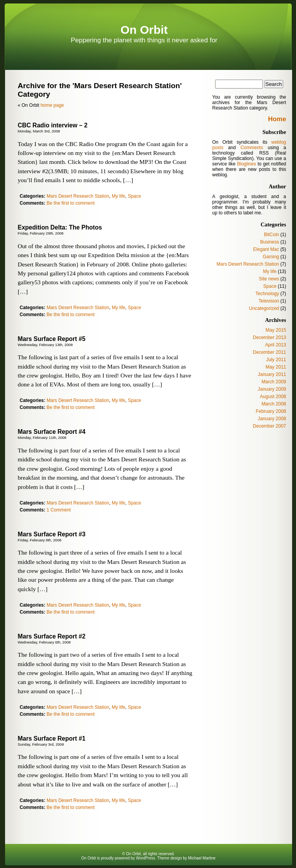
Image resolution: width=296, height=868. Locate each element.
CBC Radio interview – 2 (53, 125)
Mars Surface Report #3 (52, 534)
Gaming (271, 257)
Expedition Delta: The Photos (60, 227)
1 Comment (59, 510)
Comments (252, 148)
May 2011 (276, 367)
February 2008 (271, 411)
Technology (267, 294)
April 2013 (275, 345)
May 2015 (276, 330)
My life (118, 196)
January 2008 (272, 419)
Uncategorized (264, 308)
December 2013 (269, 337)
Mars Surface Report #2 (52, 636)
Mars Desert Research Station (78, 196)
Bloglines (246, 164)
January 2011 (272, 374)
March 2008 (274, 404)
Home (277, 119)
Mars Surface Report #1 (52, 738)
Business (270, 242)
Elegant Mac (266, 249)
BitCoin (272, 235)
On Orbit (144, 30)
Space (135, 196)
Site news (269, 279)
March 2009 (274, 382)
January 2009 (272, 389)
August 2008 (273, 397)
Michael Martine (202, 858)
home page (52, 105)
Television (269, 301)
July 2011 (276, 360)
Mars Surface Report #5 (52, 339)
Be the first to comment (71, 203)
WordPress (145, 858)
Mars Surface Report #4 (52, 432)
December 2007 (269, 426)
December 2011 (269, 352)
